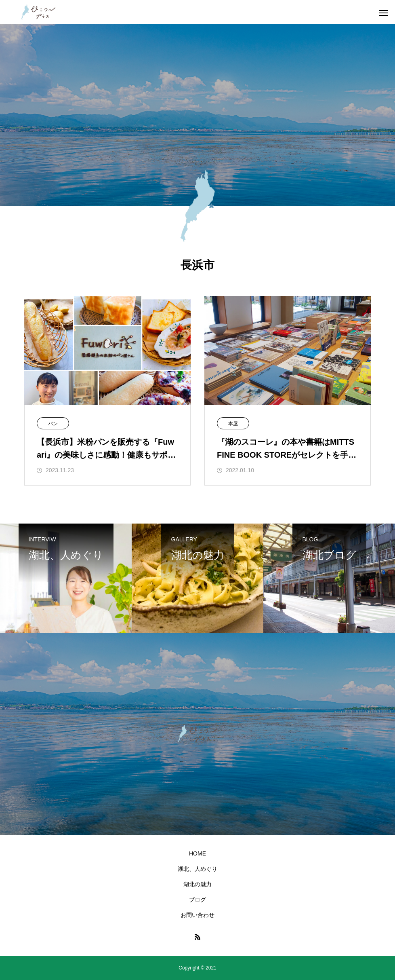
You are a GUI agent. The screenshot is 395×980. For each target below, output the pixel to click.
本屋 (233, 424)
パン (53, 424)
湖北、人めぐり (197, 869)
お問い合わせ (197, 915)
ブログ (197, 900)
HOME (197, 853)
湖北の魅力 (197, 884)
